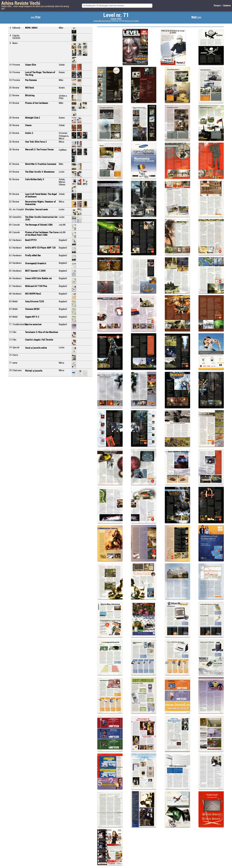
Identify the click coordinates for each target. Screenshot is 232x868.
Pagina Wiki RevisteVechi (102, 21)
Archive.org (129, 21)
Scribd (136, 21)
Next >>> (196, 17)
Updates (227, 6)
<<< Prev (36, 17)
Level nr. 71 (116, 15)
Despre (217, 6)
